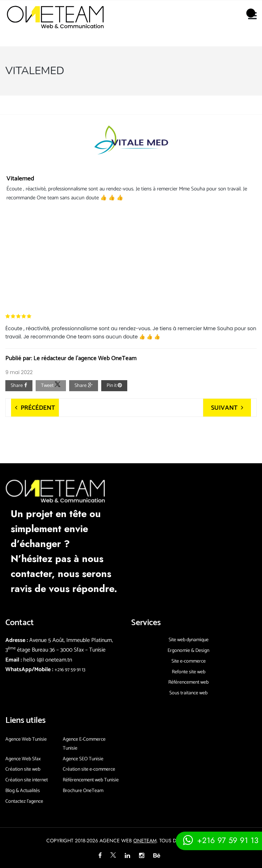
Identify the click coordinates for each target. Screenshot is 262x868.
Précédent (38, 408)
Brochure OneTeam (83, 791)
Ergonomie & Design (188, 651)
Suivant (224, 408)
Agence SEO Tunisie (83, 759)
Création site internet (27, 780)
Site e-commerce (189, 661)
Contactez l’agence (24, 801)
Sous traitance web (188, 693)
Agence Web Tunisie (26, 739)
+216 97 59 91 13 (70, 670)
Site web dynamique (189, 640)
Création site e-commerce (89, 769)
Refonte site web (189, 672)
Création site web (23, 769)
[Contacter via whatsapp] (219, 840)
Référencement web (188, 682)
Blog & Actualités (23, 791)
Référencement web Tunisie (91, 780)
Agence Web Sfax (23, 759)
